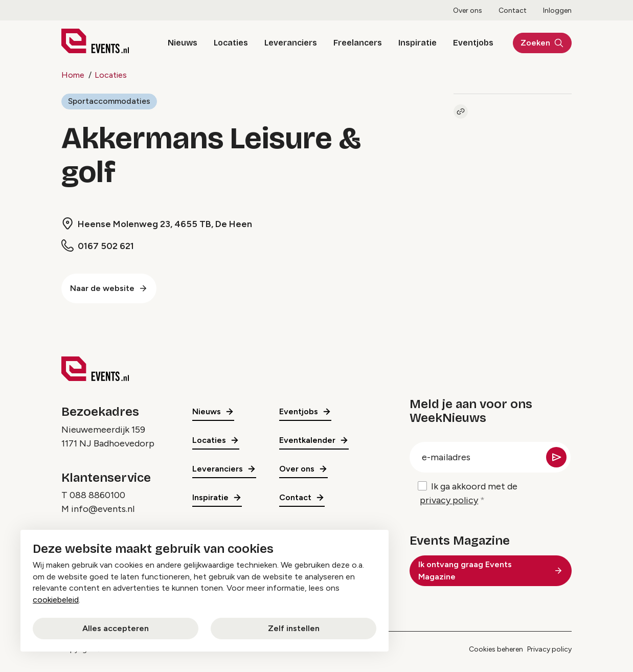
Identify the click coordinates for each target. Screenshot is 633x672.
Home (73, 75)
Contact (513, 10)
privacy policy (449, 500)
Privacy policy (549, 650)
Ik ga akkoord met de (469, 494)
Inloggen (557, 10)
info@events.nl (103, 509)
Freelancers (355, 43)
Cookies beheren (496, 650)
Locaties (228, 43)
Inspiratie (415, 43)
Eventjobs (471, 43)
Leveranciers (288, 43)
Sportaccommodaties (109, 101)
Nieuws (180, 43)
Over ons (468, 10)
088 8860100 (97, 496)
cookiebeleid (56, 600)
